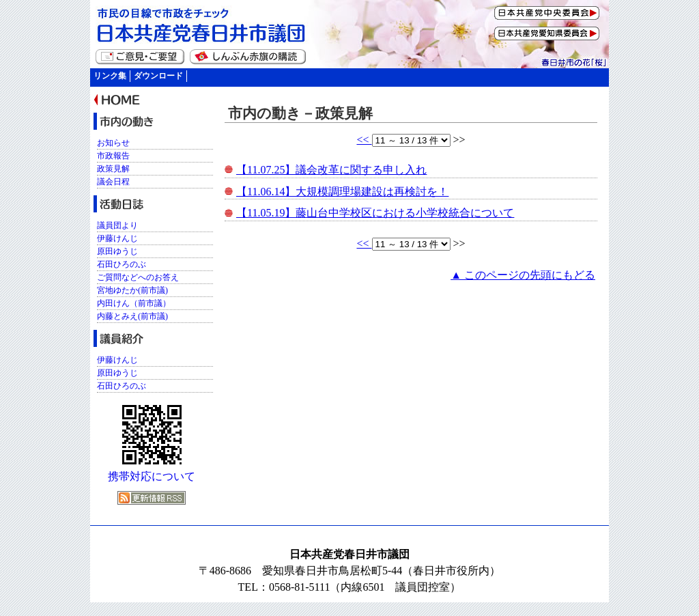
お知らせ (113, 143)
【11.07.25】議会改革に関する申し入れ (331, 170)
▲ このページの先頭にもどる (523, 275)
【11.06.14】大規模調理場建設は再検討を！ (342, 192)
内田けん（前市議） (134, 303)
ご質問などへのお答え (138, 277)
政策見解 (113, 169)
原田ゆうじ (117, 251)
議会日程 (113, 182)
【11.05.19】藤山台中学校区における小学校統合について (375, 213)
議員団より (117, 225)
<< (364, 140)
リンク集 (110, 76)
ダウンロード (158, 76)
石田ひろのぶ (122, 264)
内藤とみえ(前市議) (132, 316)
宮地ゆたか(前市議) (132, 290)
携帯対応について (152, 476)
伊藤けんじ (117, 238)
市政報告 (113, 156)
